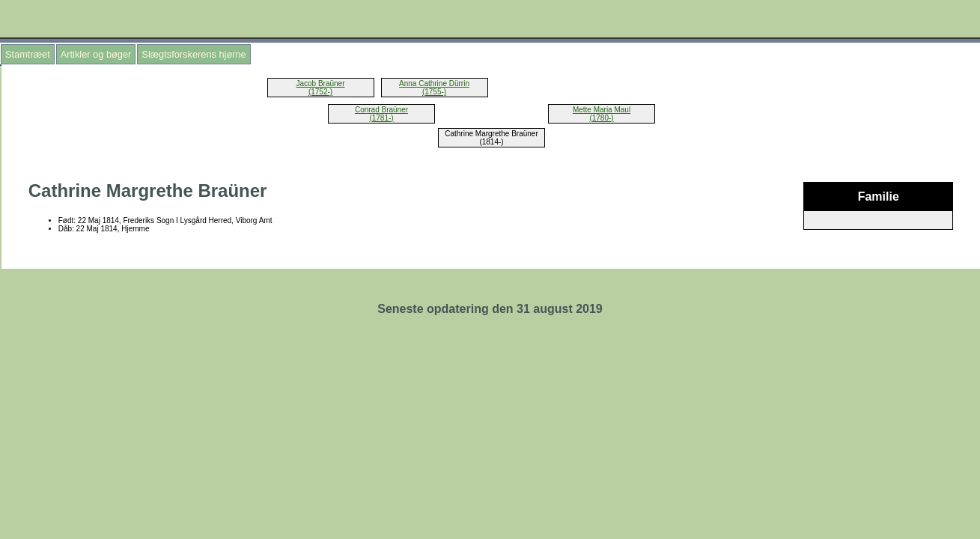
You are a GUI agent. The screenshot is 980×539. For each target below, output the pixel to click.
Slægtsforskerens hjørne (194, 54)
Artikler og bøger (96, 54)
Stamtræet (28, 54)
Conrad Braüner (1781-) (381, 114)
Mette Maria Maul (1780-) (602, 114)
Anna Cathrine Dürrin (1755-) (434, 88)
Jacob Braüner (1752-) (320, 88)
